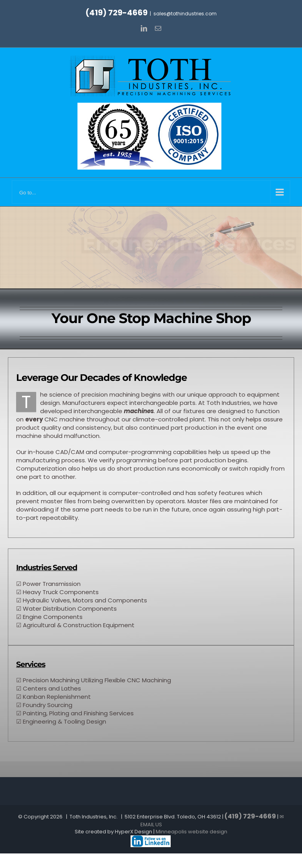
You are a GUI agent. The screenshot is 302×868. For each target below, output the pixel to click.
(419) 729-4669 (116, 13)
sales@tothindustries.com (185, 14)
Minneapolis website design (192, 832)
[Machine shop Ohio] (151, 839)
